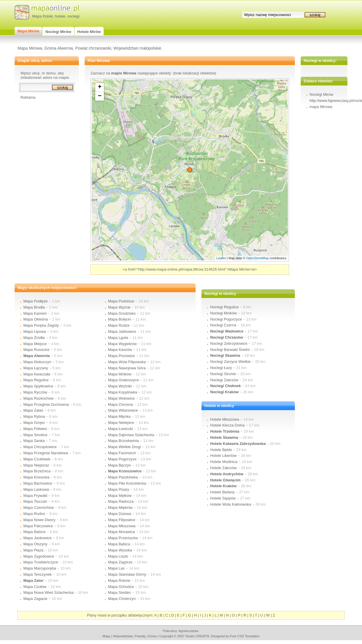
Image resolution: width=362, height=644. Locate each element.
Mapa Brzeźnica (37, 471)
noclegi (73, 16)
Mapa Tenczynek (38, 574)
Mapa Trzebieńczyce (41, 562)
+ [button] (100, 87)
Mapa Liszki (118, 556)
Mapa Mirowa (30, 48)
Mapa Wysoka (120, 550)
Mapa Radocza (121, 501)
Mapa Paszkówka (123, 477)
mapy (106, 636)
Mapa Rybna (34, 416)
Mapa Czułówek (37, 459)
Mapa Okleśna (36, 319)
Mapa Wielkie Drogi (125, 447)
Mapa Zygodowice (39, 556)
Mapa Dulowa (120, 514)
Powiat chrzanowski (93, 48)
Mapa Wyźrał (119, 307)
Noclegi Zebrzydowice (229, 343)
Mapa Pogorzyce (122, 459)
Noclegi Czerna (223, 325)
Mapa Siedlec (120, 592)
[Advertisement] (44, 187)
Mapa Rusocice (36, 350)
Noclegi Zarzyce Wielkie (230, 362)
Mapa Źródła (34, 338)
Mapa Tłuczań (35, 501)
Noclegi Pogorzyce (226, 319)
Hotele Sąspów (223, 498)
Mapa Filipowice (122, 520)
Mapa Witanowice (123, 410)
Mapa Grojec (34, 423)
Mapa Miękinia (120, 508)
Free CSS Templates (245, 636)
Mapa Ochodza (121, 587)
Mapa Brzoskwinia (123, 441)
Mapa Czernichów (39, 508)
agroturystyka (189, 631)
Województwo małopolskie (137, 48)
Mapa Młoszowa (122, 526)
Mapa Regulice (36, 380)
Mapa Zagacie (35, 599)
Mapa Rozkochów (38, 398)
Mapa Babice (34, 532)
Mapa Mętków (120, 496)
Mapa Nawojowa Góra (127, 368)
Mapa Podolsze (121, 301)
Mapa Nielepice (121, 423)
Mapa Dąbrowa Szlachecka (131, 435)
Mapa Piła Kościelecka (127, 483)
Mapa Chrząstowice (40, 447)
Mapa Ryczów (35, 392)
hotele (60, 16)
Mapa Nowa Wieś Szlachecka (48, 592)
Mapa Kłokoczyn (37, 362)
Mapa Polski (42, 16)
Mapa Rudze (119, 325)
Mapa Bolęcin (120, 319)
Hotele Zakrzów (223, 468)
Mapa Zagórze (120, 562)
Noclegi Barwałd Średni (230, 350)
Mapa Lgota (118, 338)
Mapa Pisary (119, 489)
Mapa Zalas (33, 410)
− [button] (100, 96)
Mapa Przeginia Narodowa (46, 453)
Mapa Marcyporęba (40, 568)
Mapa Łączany (36, 368)
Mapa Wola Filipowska (127, 362)
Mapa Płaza (33, 550)
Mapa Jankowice (38, 538)
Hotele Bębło (221, 450)
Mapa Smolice (35, 435)
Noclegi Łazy (221, 368)
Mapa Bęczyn (120, 465)
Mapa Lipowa (35, 331)
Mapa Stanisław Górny (127, 574)
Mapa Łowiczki (120, 429)
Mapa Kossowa (36, 477)
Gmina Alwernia (59, 48)
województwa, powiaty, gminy (135, 636)
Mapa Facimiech (122, 453)
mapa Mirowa (321, 107)
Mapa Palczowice (38, 526)
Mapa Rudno (34, 514)
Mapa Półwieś (35, 429)
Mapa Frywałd (35, 496)
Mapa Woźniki (120, 386)
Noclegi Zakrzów (224, 380)
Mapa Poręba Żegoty (41, 325)
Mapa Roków (119, 581)
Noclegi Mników (223, 313)
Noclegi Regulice (224, 307)
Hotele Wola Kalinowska (231, 504)
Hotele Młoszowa (225, 419)
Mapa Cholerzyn (122, 599)
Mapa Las (116, 568)
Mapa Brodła (34, 307)
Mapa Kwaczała (37, 374)
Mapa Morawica (121, 532)
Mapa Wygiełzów (122, 344)
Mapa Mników (120, 374)
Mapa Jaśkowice (122, 331)
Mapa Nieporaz (36, 465)
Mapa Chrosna (120, 404)
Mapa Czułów (35, 587)
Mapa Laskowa (36, 489)
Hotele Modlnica (224, 462)
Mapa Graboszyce (123, 380)
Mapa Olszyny (35, 544)
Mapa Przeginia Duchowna (46, 404)
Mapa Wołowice (121, 398)
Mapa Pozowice (121, 356)
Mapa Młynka (119, 416)
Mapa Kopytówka (123, 392)
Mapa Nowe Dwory (39, 520)
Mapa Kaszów (120, 350)
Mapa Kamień (35, 313)
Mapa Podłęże (35, 301)
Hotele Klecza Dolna (227, 425)
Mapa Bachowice (38, 483)
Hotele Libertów (223, 456)
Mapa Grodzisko (122, 313)
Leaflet (221, 258)
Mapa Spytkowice (38, 386)
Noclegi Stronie (223, 374)
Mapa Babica (119, 544)
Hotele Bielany (222, 492)
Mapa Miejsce (35, 344)
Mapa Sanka (34, 441)
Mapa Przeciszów (123, 538)
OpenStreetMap (257, 258)
